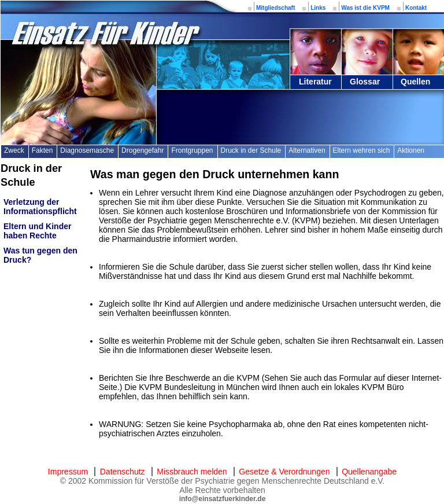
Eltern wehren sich (362, 150)
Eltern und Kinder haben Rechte (37, 231)
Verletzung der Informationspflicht (40, 207)
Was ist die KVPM (365, 8)
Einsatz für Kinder (105, 33)
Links (318, 8)
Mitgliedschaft (275, 8)
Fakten (42, 150)
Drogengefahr (143, 150)
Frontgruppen (192, 150)
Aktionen (411, 150)
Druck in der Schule (251, 150)
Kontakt (416, 8)
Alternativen (307, 150)
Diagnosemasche (87, 150)
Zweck (14, 150)
